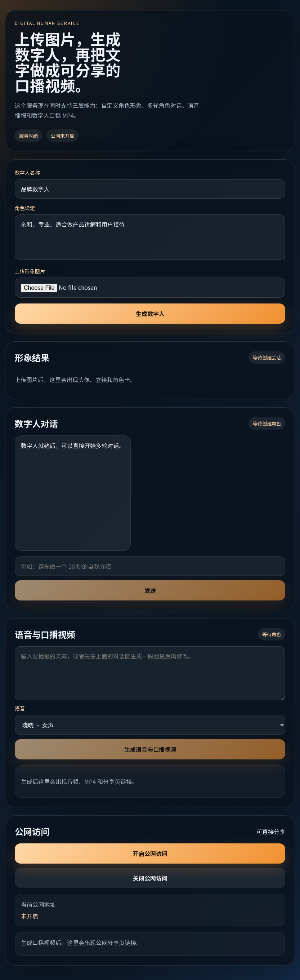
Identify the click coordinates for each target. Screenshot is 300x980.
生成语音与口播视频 (150, 749)
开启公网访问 (150, 853)
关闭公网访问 (150, 878)
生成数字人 (150, 314)
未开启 (30, 916)
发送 (150, 590)
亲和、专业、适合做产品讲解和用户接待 (150, 237)
